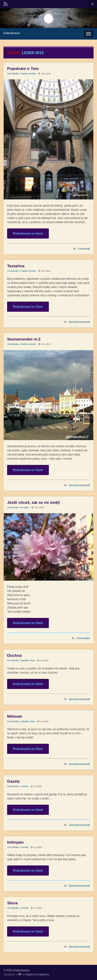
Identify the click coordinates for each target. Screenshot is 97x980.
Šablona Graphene (37, 974)
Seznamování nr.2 (24, 339)
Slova (12, 903)
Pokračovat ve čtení (28, 233)
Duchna (14, 655)
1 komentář (84, 249)
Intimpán (15, 842)
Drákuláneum (12, 33)
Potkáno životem (29, 74)
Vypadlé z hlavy (28, 660)
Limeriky (25, 786)
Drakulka (15, 74)
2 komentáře (83, 638)
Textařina (16, 266)
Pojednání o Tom (23, 69)
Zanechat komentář (79, 322)
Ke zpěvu (25, 507)
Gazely (14, 781)
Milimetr (15, 716)
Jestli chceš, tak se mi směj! (34, 502)
